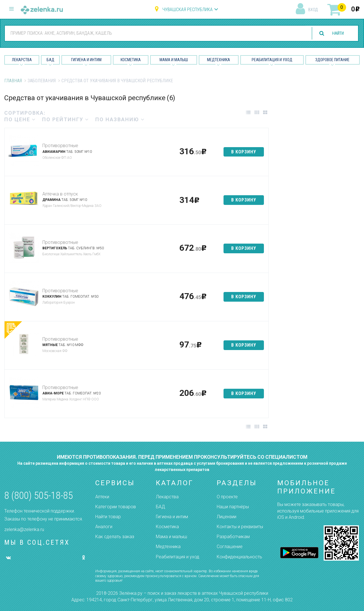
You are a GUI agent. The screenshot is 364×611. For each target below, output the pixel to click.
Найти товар (108, 517)
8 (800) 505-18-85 (39, 496)
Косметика (131, 60)
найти (336, 33)
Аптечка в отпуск (60, 194)
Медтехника (219, 60)
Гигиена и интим (172, 517)
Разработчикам (233, 537)
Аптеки (102, 497)
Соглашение (230, 547)
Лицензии (227, 517)
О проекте (227, 497)
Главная (13, 81)
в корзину (244, 152)
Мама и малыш (174, 60)
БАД (50, 60)
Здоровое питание (332, 60)
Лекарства (22, 60)
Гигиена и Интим (86, 60)
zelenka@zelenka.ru (24, 529)
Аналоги (104, 527)
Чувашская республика (188, 10)
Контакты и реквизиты (240, 527)
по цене (20, 119)
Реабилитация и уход (272, 60)
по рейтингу (66, 119)
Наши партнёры (233, 507)
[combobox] (153, 33)
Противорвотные (60, 146)
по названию (120, 119)
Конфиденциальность (239, 557)
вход (313, 10)
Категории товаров (116, 507)
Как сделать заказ (115, 537)
